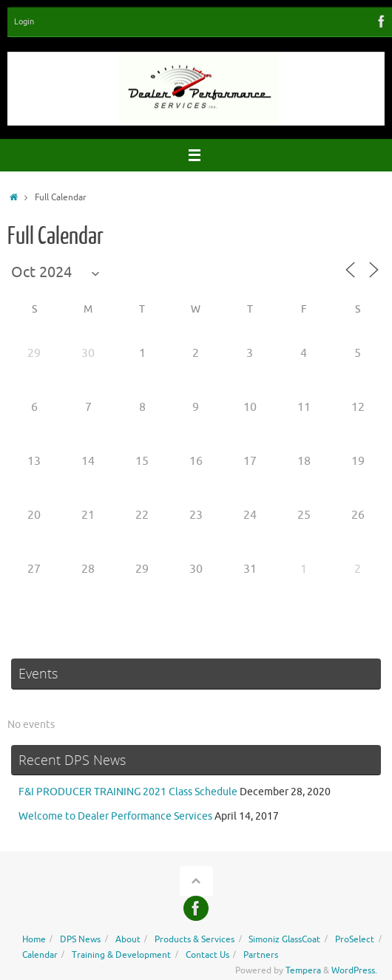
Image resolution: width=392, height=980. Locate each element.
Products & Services (195, 939)
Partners (261, 955)
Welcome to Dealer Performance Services (115, 816)
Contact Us (207, 955)
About (128, 939)
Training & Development (121, 955)
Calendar (40, 955)
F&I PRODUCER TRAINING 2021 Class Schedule (128, 792)
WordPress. (354, 970)
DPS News (80, 939)
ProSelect (355, 939)
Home (34, 939)
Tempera (303, 970)
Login (24, 21)
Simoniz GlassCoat (284, 939)
